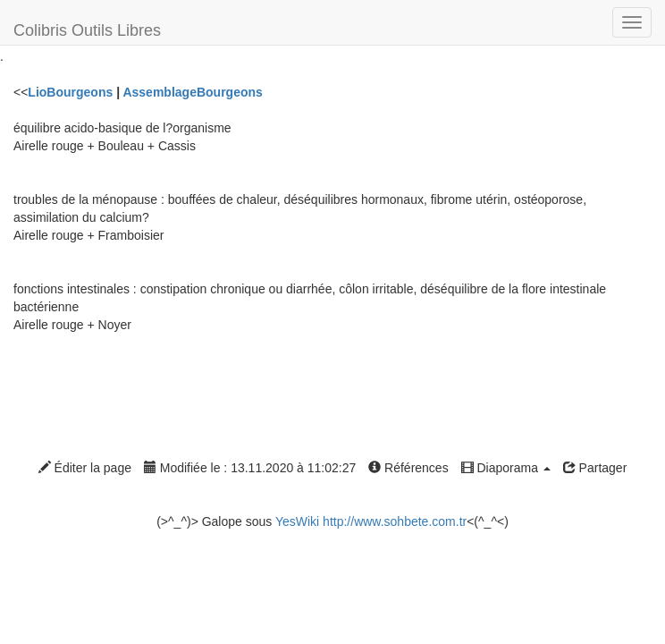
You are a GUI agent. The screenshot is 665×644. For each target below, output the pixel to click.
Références (408, 468)
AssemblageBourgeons (192, 92)
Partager (595, 468)
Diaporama (506, 468)
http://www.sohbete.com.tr (395, 521)
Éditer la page (85, 468)
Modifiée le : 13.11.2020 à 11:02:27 (250, 468)
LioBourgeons (70, 92)
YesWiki (297, 521)
